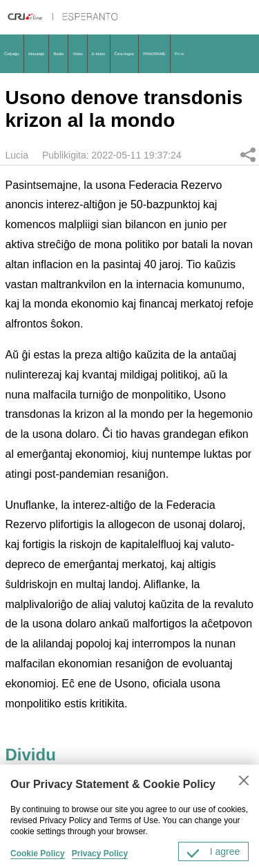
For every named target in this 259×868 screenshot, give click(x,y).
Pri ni (179, 54)
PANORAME (154, 54)
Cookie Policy (38, 854)
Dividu (248, 154)
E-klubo (99, 54)
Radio (58, 54)
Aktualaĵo (37, 54)
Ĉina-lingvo (125, 54)
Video (78, 54)
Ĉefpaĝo (12, 54)
